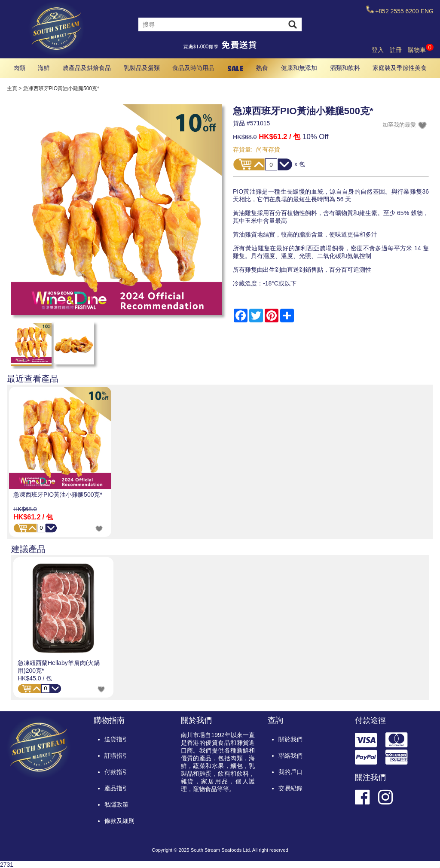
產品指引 (116, 788)
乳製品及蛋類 (142, 68)
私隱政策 (116, 804)
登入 (378, 50)
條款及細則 (119, 821)
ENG (427, 11)
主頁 (12, 88)
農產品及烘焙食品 (87, 68)
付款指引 (116, 772)
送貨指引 (116, 739)
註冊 (396, 50)
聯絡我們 (290, 756)
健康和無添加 (299, 68)
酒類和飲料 (345, 68)
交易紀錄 (290, 788)
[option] (60, 462)
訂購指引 (116, 756)
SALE (235, 68)
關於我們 (290, 739)
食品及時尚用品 (193, 68)
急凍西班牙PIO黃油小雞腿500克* (58, 495)
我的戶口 (290, 772)
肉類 (19, 68)
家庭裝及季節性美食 (400, 68)
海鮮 (44, 68)
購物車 (421, 50)
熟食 (262, 68)
